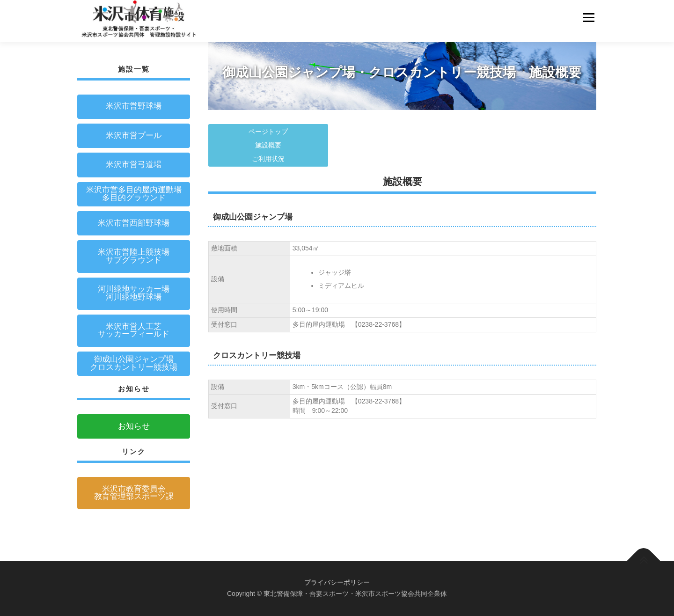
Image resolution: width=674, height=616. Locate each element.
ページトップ (268, 132)
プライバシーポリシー (337, 582)
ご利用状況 (268, 159)
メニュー (589, 17)
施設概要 (268, 145)
